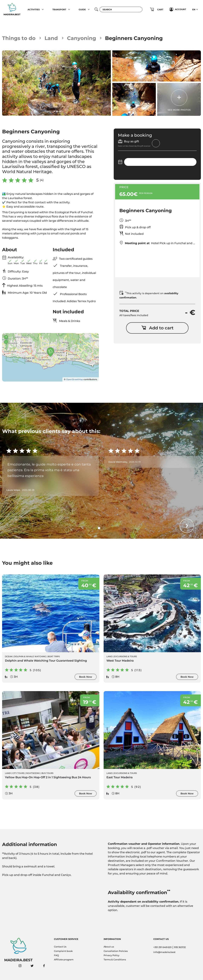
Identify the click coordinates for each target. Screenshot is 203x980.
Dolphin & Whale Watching (30, 656)
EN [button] (194, 9)
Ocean (9, 656)
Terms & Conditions (115, 960)
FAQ (56, 955)
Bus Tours (47, 773)
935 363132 (180, 947)
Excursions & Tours (125, 656)
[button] (43, 9)
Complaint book (63, 951)
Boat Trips (54, 656)
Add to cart (157, 328)
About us (109, 947)
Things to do (19, 38)
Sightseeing (33, 773)
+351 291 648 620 (163, 947)
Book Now (86, 677)
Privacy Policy (111, 955)
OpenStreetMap (75, 379)
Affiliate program (64, 960)
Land (51, 38)
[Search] (121, 9)
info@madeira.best (164, 952)
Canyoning (82, 38)
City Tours (18, 773)
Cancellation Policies (116, 951)
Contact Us (60, 947)
